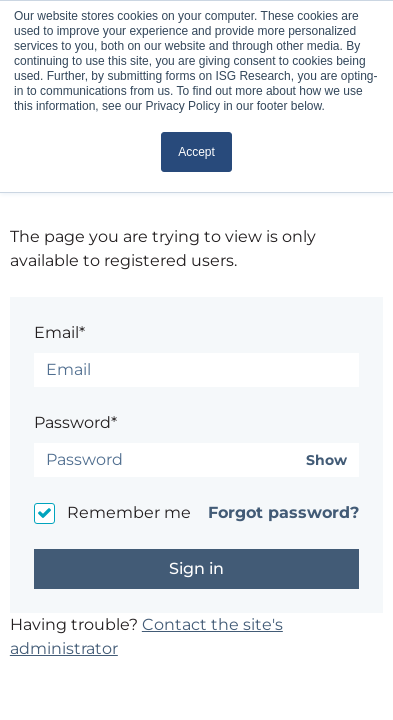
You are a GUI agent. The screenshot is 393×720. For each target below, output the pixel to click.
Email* (59, 332)
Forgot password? (283, 512)
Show (326, 460)
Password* (75, 422)
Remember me (129, 512)
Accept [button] (196, 152)
